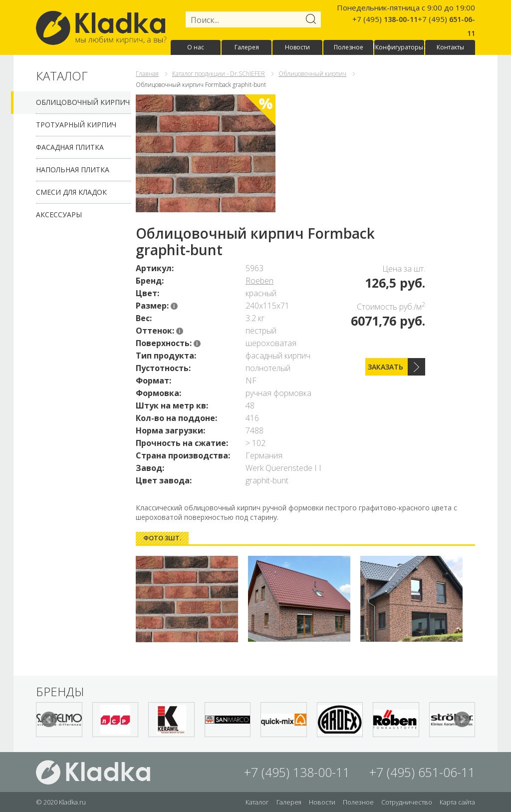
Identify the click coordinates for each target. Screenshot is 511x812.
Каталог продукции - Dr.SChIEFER (219, 74)
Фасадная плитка (70, 147)
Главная (147, 74)
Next (462, 720)
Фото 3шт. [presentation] (162, 538)
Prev (49, 720)
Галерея (247, 47)
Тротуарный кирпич (76, 125)
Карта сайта (457, 802)
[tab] (162, 538)
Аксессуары (59, 214)
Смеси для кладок (71, 192)
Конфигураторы (399, 47)
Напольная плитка (73, 170)
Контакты (450, 47)
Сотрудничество (407, 802)
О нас (196, 47)
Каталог (257, 802)
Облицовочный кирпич (83, 102)
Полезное (349, 47)
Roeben (259, 281)
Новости (297, 47)
